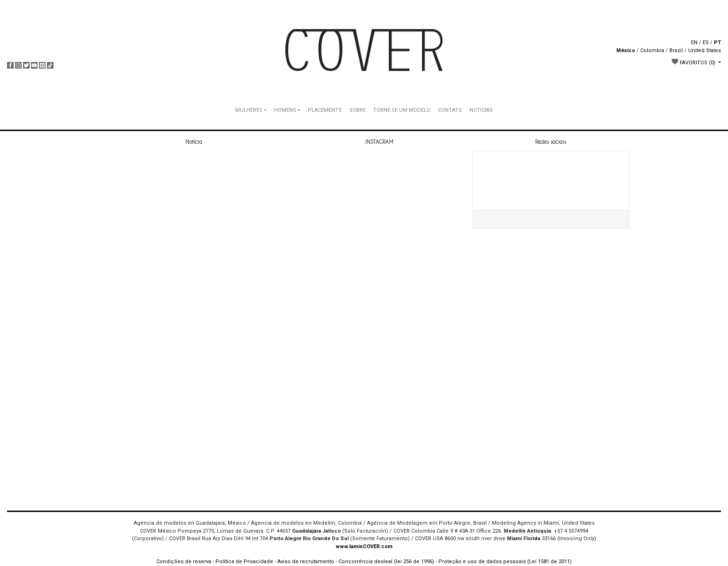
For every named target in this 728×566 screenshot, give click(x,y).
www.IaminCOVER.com (364, 547)
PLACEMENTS (325, 110)
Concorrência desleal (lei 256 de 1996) (386, 562)
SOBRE (357, 110)
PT (717, 43)
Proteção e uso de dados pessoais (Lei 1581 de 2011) (505, 562)
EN (694, 43)
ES (706, 43)
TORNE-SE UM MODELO (402, 110)
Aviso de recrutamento (306, 562)
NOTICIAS (481, 110)
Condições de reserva (184, 562)
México (626, 50)
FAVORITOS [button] (694, 62)
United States (705, 50)
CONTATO (450, 110)
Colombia (652, 50)
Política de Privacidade (244, 562)
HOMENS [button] (285, 110)
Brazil (676, 50)
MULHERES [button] (249, 110)
